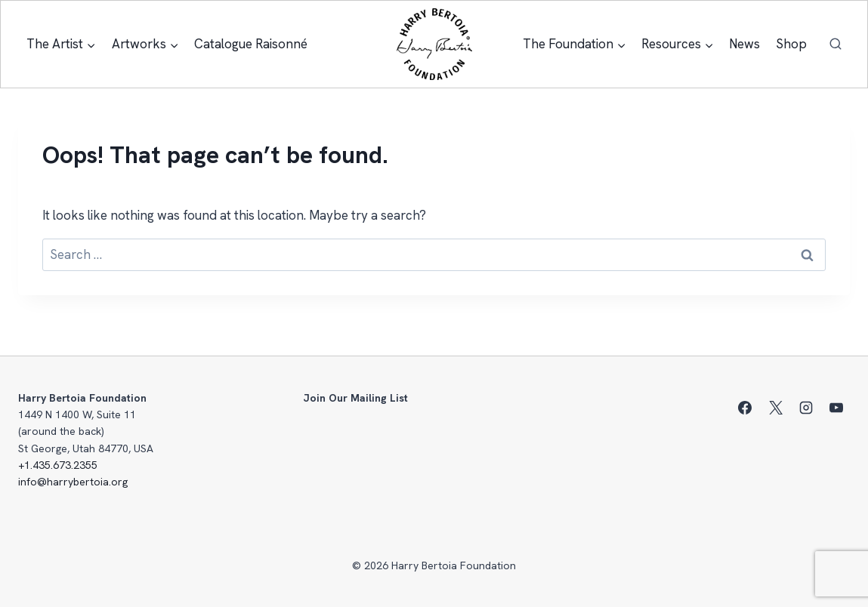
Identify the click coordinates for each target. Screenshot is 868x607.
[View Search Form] (836, 45)
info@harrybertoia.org (73, 482)
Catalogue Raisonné (251, 44)
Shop (791, 44)
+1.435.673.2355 (58, 465)
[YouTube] (836, 408)
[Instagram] (806, 408)
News (744, 44)
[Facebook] (745, 408)
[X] (776, 408)
